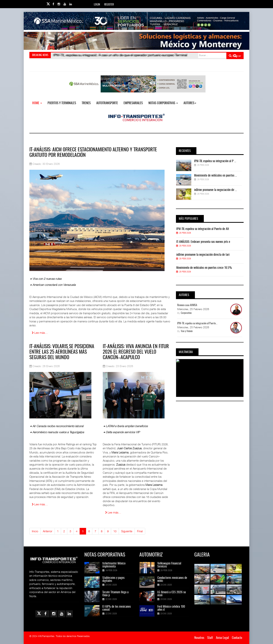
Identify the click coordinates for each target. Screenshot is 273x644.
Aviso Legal (222, 638)
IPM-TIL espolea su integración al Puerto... (197, 324)
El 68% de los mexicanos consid (117, 608)
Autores (190, 103)
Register (109, 5)
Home (37, 103)
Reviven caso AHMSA (187, 305)
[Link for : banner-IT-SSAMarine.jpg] (136, 21)
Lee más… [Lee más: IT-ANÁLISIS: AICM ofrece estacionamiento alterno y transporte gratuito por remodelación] (40, 333)
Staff (210, 638)
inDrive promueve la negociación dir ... (215, 190)
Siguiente (127, 531)
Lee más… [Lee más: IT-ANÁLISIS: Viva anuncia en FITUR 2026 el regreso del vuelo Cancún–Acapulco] (113, 512)
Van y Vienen (187, 331)
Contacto (237, 638)
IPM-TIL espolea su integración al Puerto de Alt (203, 229)
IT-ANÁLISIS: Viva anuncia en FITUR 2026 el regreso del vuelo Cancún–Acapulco (136, 352)
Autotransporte (107, 103)
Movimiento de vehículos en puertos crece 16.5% (204, 268)
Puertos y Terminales (62, 103)
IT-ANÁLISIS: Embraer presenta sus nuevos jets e (203, 242)
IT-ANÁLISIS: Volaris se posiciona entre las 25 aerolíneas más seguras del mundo (62, 352)
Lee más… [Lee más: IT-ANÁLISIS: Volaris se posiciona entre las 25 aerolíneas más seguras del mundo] (40, 504)
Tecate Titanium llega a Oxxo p (115, 594)
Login (97, 5)
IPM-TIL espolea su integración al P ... (215, 161)
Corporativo (186, 313)
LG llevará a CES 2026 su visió (172, 594)
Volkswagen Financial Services (169, 565)
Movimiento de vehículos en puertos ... (215, 176)
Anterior (48, 531)
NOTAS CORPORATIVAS (163, 103)
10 (115, 531)
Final (140, 531)
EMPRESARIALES (133, 103)
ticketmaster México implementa (114, 565)
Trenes (86, 103)
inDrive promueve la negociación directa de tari (203, 255)
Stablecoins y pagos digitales (113, 579)
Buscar (235, 56)
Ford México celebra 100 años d (171, 608)
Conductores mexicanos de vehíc (172, 579)
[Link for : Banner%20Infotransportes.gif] (136, 41)
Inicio (35, 531)
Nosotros (199, 638)
